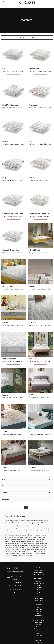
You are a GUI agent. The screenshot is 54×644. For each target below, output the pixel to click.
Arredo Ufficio (39, 636)
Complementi (38, 625)
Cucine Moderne (38, 572)
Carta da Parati (39, 629)
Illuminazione (39, 623)
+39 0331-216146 (17, 583)
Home (19, 6)
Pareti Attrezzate (39, 584)
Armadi (39, 614)
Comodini (39, 612)
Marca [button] (4, 479)
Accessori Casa (26, 6)
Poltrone (39, 588)
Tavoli (39, 594)
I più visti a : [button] (6, 499)
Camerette (38, 616)
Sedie (38, 596)
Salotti (39, 586)
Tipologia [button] (5, 493)
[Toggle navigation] (51, 2)
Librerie (39, 581)
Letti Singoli (38, 609)
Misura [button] (4, 486)
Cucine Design (39, 570)
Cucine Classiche (38, 574)
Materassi (34, 6)
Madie (38, 590)
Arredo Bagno (39, 600)
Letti (38, 607)
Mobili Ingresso (39, 592)
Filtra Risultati (27, 37)
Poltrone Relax (38, 598)
